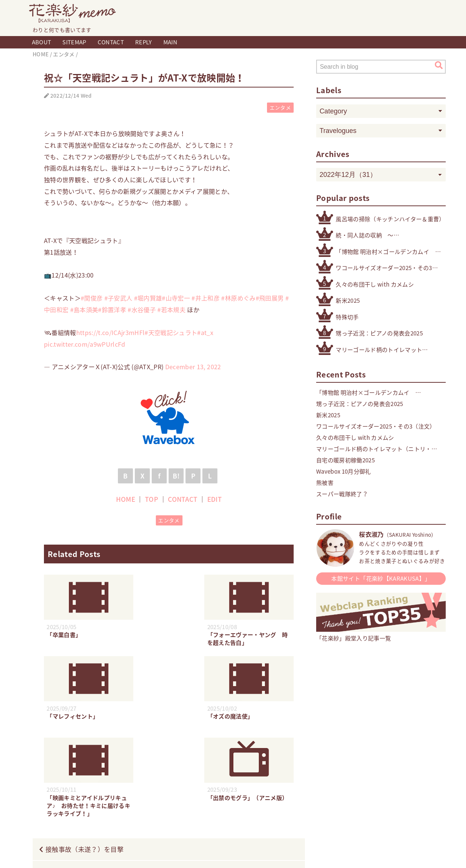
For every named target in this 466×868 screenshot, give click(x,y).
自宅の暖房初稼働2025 (345, 460)
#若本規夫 (171, 309)
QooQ (270, 854)
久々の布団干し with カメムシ (375, 284)
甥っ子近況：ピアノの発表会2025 (379, 333)
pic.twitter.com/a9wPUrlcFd (85, 344)
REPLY (144, 42)
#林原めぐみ (238, 298)
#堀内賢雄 (148, 298)
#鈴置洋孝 (112, 309)
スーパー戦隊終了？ (342, 494)
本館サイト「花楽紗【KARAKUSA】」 (381, 578)
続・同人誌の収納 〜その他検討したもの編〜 (367, 235)
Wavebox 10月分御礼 (344, 471)
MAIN (170, 42)
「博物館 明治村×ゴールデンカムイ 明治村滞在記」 (385, 252)
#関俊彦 (92, 298)
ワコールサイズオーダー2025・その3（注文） (384, 268)
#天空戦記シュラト (171, 332)
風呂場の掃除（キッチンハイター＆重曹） (390, 219)
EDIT (214, 499)
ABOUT (42, 42)
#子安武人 (118, 298)
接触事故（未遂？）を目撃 (84, 768)
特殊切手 (347, 317)
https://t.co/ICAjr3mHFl (111, 332)
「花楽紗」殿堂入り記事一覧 (381, 634)
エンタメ (280, 107)
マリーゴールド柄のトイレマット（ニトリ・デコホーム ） (379, 350)
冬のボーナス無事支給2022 (253, 791)
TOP (152, 499)
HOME (126, 499)
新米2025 (348, 300)
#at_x (205, 332)
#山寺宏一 (176, 298)
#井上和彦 (206, 298)
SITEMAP (74, 42)
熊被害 (325, 483)
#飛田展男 (270, 298)
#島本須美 (84, 309)
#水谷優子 (142, 309)
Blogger (225, 854)
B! (176, 476)
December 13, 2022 (193, 367)
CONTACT (111, 42)
